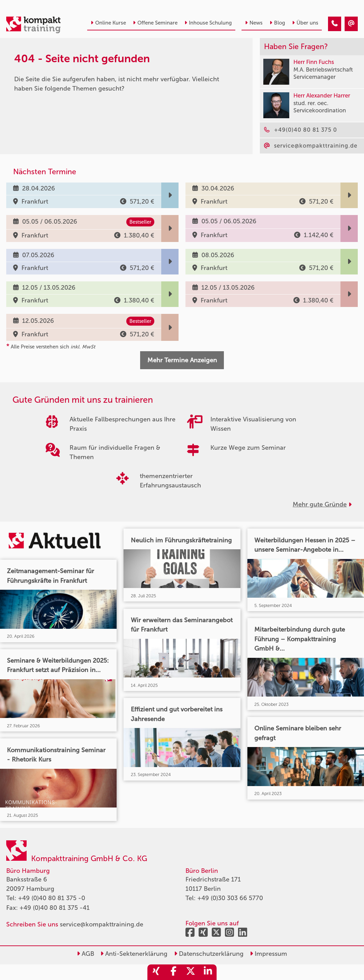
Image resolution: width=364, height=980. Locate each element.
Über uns (305, 23)
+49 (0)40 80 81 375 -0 (52, 898)
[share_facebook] (173, 972)
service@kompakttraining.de (102, 924)
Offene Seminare (155, 23)
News (254, 23)
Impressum (269, 954)
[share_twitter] (191, 972)
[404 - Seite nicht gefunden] (335, 24)
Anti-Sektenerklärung (134, 954)
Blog (277, 23)
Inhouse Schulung (208, 23)
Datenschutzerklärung (209, 954)
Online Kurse (108, 23)
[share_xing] (156, 972)
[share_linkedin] (208, 972)
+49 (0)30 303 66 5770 (230, 898)
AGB (85, 954)
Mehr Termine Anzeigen (182, 360)
